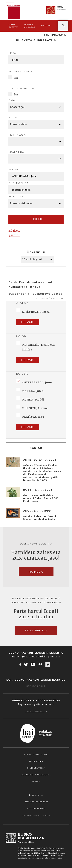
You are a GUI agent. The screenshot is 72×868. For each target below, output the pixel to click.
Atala (13, 117)
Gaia (12, 100)
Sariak (36, 781)
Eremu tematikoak (36, 755)
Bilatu (36, 219)
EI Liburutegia (36, 768)
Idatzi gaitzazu (36, 711)
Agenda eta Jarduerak (36, 775)
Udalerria (16, 152)
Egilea (13, 169)
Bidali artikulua (36, 630)
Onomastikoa (19, 183)
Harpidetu (46, 26)
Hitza (12, 53)
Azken (13, 26)
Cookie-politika (36, 808)
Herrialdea (17, 135)
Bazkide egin (36, 686)
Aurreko (29, 26)
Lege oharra (36, 795)
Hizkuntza (16, 197)
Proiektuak (36, 761)
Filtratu (28, 322)
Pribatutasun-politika (36, 802)
